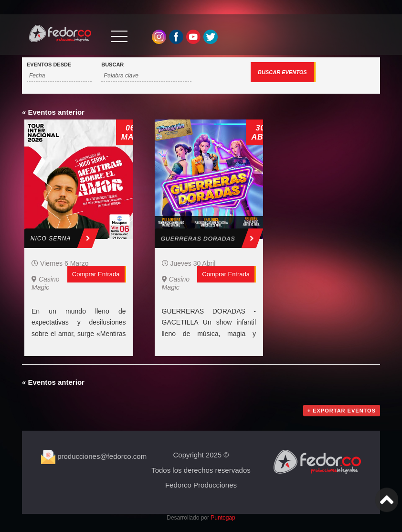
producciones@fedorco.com (94, 456)
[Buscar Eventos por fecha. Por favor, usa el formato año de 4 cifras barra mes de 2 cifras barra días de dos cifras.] (59, 76)
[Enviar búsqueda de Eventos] (283, 72)
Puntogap (223, 518)
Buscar (112, 65)
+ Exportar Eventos (342, 411)
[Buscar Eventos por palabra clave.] (146, 76)
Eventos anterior (53, 112)
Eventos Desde (49, 65)
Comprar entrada (96, 274)
